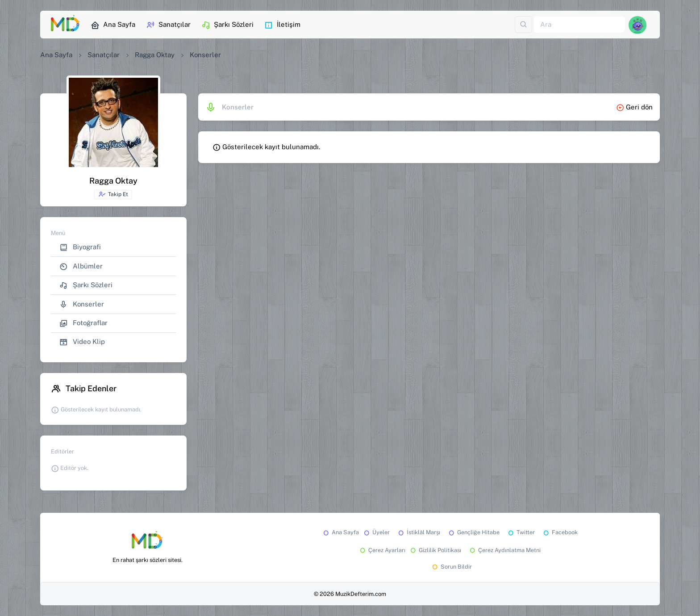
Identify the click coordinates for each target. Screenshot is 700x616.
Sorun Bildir (451, 567)
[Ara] (579, 25)
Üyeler (376, 532)
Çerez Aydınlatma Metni (504, 550)
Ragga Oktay (155, 55)
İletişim (282, 25)
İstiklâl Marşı (419, 532)
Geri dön (634, 107)
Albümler (81, 266)
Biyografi (80, 247)
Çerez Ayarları (382, 550)
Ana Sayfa (113, 25)
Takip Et (113, 194)
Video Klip (82, 342)
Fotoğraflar (83, 323)
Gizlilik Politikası (435, 550)
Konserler (82, 304)
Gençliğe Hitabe (473, 532)
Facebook (560, 532)
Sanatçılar (168, 25)
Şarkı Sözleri (227, 25)
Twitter (521, 532)
